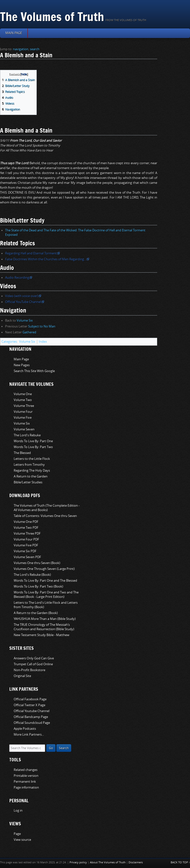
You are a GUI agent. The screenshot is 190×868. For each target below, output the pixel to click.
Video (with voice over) (22, 296)
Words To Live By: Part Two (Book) (38, 586)
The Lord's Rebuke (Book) (32, 575)
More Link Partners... (29, 735)
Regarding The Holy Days (32, 471)
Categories (9, 342)
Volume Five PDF (26, 545)
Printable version (26, 776)
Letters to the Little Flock (32, 459)
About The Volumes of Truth (108, 862)
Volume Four (23, 412)
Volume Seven (24, 429)
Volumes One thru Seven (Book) (37, 563)
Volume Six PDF (25, 551)
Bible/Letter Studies (28, 482)
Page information (26, 787)
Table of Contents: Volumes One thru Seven (45, 516)
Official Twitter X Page (30, 705)
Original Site (22, 676)
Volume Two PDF (26, 528)
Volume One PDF (26, 522)
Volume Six (25, 321)
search (35, 49)
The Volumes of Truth (52, 17)
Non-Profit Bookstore (30, 670)
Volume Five (23, 418)
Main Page (21, 359)
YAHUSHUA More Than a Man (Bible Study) (45, 619)
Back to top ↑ (180, 862)
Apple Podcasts (25, 729)
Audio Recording (17, 278)
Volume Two (23, 400)
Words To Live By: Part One (33, 441)
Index (43, 342)
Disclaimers (136, 862)
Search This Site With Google (34, 371)
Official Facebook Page (30, 699)
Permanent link (25, 782)
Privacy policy (78, 862)
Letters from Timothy (29, 465)
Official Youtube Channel (32, 711)
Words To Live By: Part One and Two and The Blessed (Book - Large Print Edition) (46, 595)
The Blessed (22, 453)
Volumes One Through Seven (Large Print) (44, 569)
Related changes (26, 770)
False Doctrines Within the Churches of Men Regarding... (46, 259)
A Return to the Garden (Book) (36, 613)
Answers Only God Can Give (34, 658)
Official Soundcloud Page (32, 723)
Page (17, 834)
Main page (14, 33)
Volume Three (24, 406)
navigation (21, 49)
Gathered (29, 332)
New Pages (22, 365)
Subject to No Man (42, 326)
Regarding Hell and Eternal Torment (31, 253)
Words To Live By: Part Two (33, 447)
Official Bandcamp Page (31, 717)
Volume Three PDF (27, 534)
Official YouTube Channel (23, 302)
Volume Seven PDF (27, 557)
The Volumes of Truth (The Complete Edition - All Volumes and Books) (47, 508)
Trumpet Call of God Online (33, 664)
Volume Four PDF (26, 539)
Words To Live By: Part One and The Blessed (45, 581)
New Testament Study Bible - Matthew (42, 635)
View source (22, 840)
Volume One (23, 394)
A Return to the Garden (31, 476)
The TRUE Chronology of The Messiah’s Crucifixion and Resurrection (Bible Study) (44, 627)
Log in (18, 811)
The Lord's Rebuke (27, 435)
